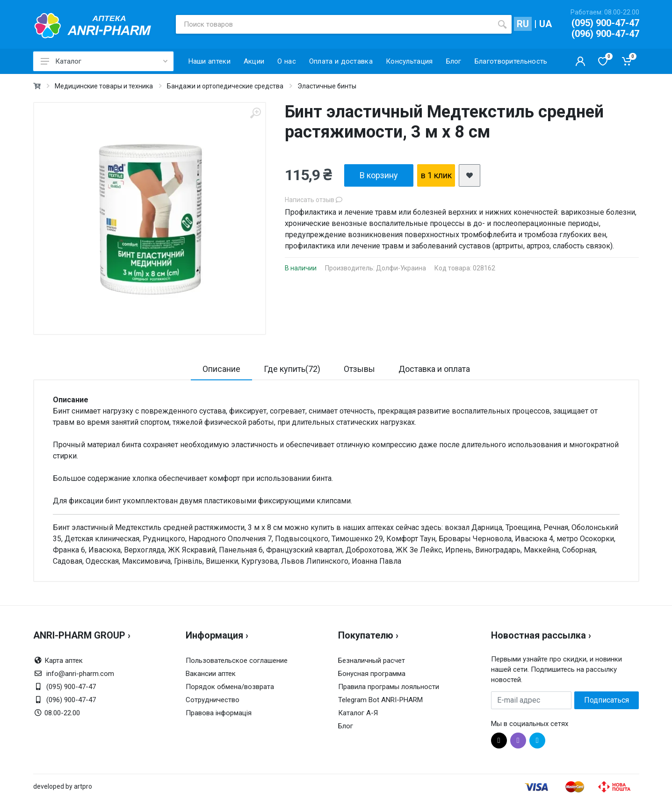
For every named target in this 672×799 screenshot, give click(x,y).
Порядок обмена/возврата (230, 687)
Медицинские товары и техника (104, 86)
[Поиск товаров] (334, 24)
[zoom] (255, 113)
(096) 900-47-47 (605, 34)
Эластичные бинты (327, 86)
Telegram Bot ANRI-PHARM (380, 700)
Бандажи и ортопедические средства (225, 86)
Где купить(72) (292, 369)
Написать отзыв (314, 200)
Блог (346, 726)
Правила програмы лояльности (389, 687)
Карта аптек (64, 661)
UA (546, 24)
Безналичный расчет (372, 661)
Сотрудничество (213, 700)
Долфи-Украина (401, 268)
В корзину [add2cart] (379, 175)
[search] (502, 24)
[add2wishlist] (470, 175)
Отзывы (359, 369)
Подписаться (607, 700)
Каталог (104, 61)
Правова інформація (219, 713)
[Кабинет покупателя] (580, 61)
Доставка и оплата (434, 369)
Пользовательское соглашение (237, 661)
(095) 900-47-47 (605, 23)
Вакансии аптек (211, 674)
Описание (221, 369)
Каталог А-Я (358, 713)
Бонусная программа (372, 674)
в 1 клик (436, 175)
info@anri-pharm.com (80, 674)
